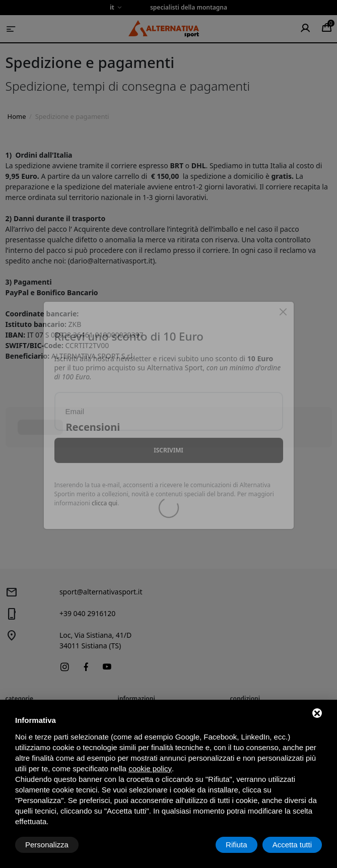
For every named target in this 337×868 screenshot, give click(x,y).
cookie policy (150, 769)
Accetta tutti (292, 845)
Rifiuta (237, 845)
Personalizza (47, 845)
